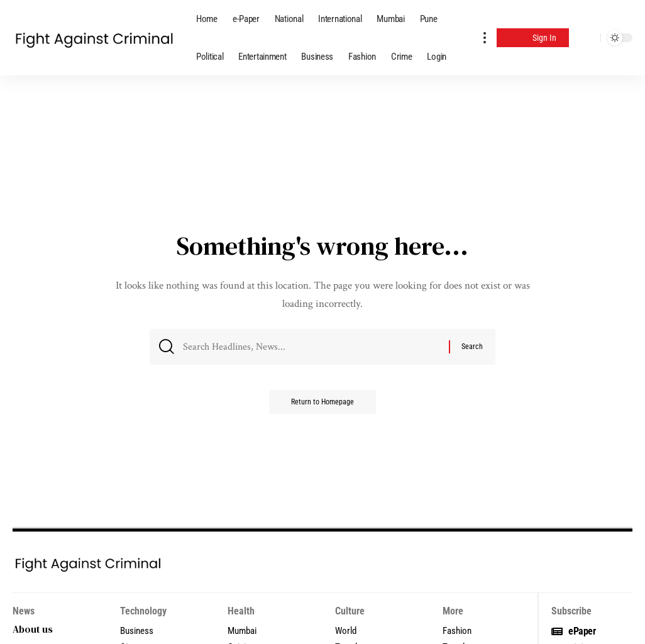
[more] (485, 38)
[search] (588, 38)
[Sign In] (533, 38)
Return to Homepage (322, 406)
